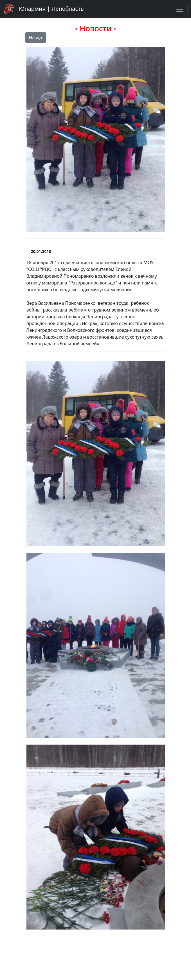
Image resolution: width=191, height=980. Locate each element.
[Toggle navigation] (180, 9)
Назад (36, 37)
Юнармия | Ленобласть (43, 9)
